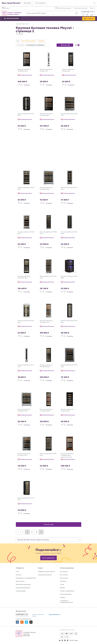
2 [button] (27, 532)
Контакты (19, 575)
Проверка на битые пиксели (46, 572)
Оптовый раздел (21, 591)
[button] (28, 3)
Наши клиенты (20, 581)
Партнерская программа (23, 585)
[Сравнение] (87, 15)
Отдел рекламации (66, 594)
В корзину (27, 85)
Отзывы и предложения (67, 591)
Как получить (64, 578)
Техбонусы (63, 581)
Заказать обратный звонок (38, 615)
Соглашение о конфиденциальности (67, 602)
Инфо (93, 8)
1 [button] (23, 532)
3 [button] (32, 532)
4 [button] (36, 532)
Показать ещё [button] (48, 525)
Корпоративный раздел (23, 588)
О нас (18, 572)
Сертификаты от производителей (26, 578)
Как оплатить (64, 575)
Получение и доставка (81, 8)
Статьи (62, 585)
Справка (63, 597)
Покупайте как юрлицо (64, 8)
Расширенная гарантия (45, 575)
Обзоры (62, 588)
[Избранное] (83, 15)
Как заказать (64, 572)
